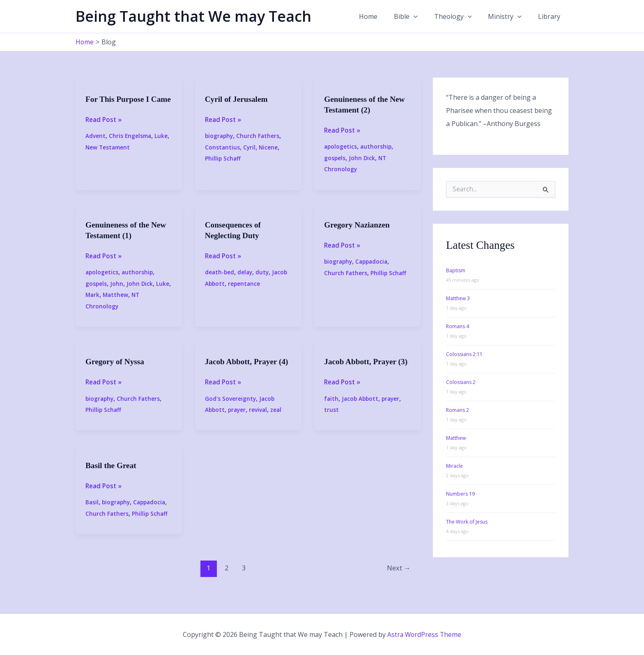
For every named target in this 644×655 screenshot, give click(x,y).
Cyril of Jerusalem (238, 99)
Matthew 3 (458, 298)
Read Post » (104, 130)
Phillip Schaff (223, 158)
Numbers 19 (460, 493)
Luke (163, 146)
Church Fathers (260, 136)
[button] (425, 16)
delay (246, 272)
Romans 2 (458, 410)
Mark (93, 295)
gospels (335, 158)
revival (260, 420)
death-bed (220, 272)
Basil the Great (112, 476)
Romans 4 (458, 326)
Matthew (117, 295)
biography (220, 136)
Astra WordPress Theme (424, 634)
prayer (238, 420)
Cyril (250, 147)
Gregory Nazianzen (358, 225)
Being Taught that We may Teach (193, 16)
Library (551, 16)
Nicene (269, 147)
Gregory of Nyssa (116, 361)
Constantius (223, 147)
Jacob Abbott (361, 409)
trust (331, 420)
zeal (279, 420)
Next (398, 578)
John (117, 283)
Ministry (510, 16)
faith (331, 409)
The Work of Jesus (467, 521)
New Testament (109, 158)
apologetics (341, 146)
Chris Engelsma (131, 146)
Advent (95, 146)
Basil (92, 512)
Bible (417, 16)
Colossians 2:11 (464, 354)
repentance (245, 283)
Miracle (454, 465)
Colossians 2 (461, 382)
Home (383, 16)
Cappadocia (374, 261)
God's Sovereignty (231, 409)
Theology (461, 16)
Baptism (456, 270)
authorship (377, 146)
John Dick (362, 158)
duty (264, 272)
